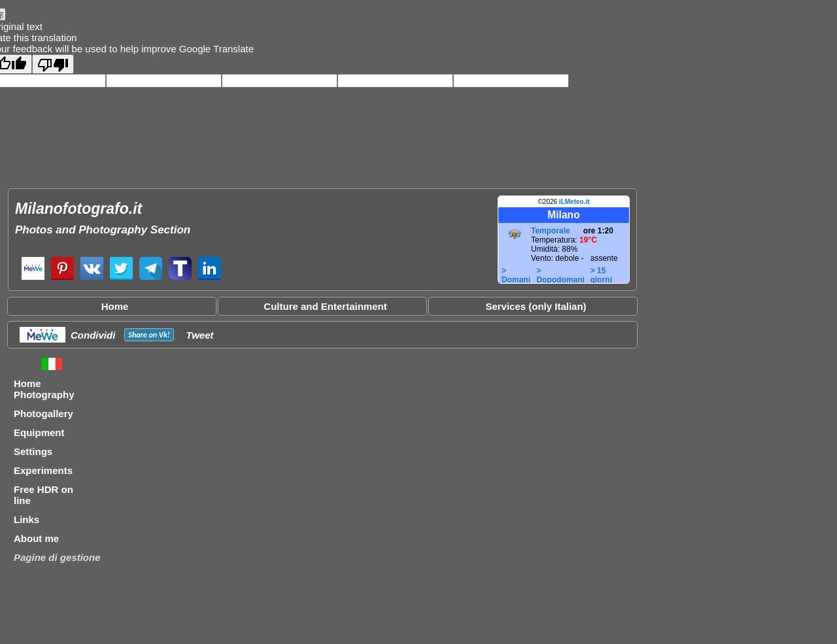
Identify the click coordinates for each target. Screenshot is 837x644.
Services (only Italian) (536, 306)
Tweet (200, 335)
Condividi (93, 335)
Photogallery (43, 414)
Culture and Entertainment (325, 306)
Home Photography (44, 389)
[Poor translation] (53, 64)
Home (115, 306)
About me (36, 538)
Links (26, 519)
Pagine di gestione (57, 557)
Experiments (43, 470)
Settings (33, 451)
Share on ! (149, 335)
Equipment (39, 432)
